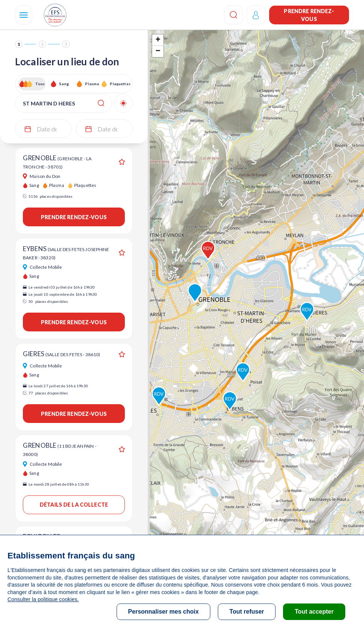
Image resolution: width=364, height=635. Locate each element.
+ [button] (158, 40)
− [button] (158, 51)
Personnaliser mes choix (164, 612)
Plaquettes (120, 84)
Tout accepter (314, 612)
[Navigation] (24, 15)
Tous (40, 84)
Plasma (92, 84)
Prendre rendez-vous (309, 15)
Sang (64, 84)
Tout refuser (247, 612)
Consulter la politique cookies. (43, 599)
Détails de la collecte (74, 505)
